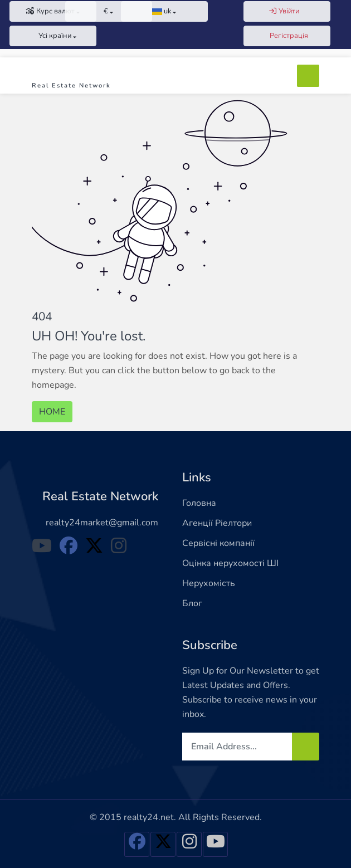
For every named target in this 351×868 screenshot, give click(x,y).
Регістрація (284, 36)
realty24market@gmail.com (102, 523)
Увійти (284, 11)
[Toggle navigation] (308, 76)
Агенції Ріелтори (217, 523)
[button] (109, 11)
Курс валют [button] (50, 11)
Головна (199, 503)
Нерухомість (209, 583)
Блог (192, 603)
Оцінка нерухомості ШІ (230, 563)
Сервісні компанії (218, 543)
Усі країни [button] (50, 36)
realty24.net (149, 817)
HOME (52, 412)
